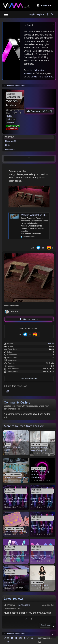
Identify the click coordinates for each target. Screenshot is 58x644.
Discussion (10, 149)
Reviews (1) (11, 141)
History (8, 145)
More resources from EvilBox (24, 426)
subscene (11, 119)
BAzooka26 (24, 605)
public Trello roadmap (42, 77)
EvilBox (12, 110)
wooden (11, 123)
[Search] (52, 15)
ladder (10, 116)
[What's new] (47, 15)
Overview (9, 137)
